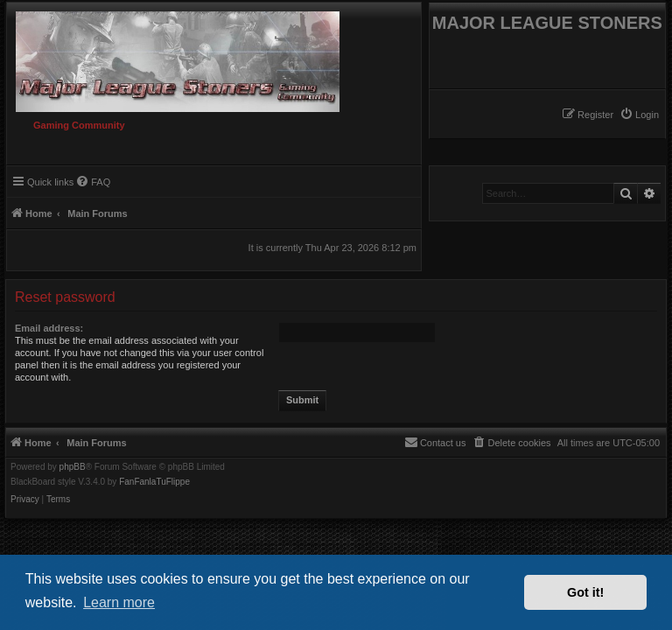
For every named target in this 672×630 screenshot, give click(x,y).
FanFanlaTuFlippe (154, 482)
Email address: (49, 328)
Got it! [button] (585, 592)
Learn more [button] (119, 602)
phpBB (73, 467)
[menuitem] (639, 115)
